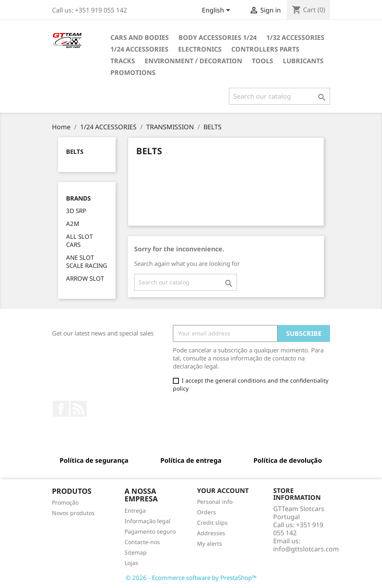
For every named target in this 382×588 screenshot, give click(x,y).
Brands (78, 198)
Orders (207, 512)
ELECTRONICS (200, 49)
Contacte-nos (142, 542)
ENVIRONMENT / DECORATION (193, 61)
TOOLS (263, 61)
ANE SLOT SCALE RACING (87, 261)
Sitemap (136, 552)
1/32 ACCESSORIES (295, 37)
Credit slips (212, 523)
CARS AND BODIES (140, 37)
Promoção (65, 502)
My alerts (210, 543)
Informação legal (147, 521)
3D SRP (76, 211)
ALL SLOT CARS (79, 240)
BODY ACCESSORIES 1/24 (218, 37)
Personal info (215, 502)
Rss (79, 409)
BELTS (75, 151)
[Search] (279, 96)
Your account (223, 491)
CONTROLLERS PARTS (265, 49)
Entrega (135, 510)
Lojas (131, 563)
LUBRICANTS (303, 61)
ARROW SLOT (85, 278)
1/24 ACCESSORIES (139, 49)
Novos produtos (73, 513)
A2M (73, 224)
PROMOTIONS (133, 72)
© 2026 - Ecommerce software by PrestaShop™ (191, 578)
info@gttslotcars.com (306, 549)
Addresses (211, 533)
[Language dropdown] (217, 11)
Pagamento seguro (150, 531)
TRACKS (123, 61)
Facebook (61, 409)
